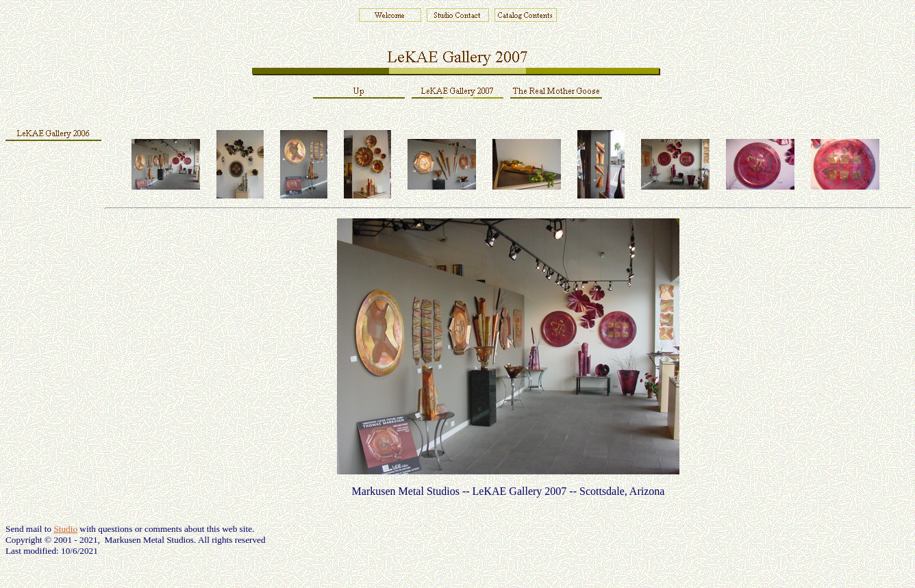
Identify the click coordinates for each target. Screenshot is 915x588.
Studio (65, 529)
